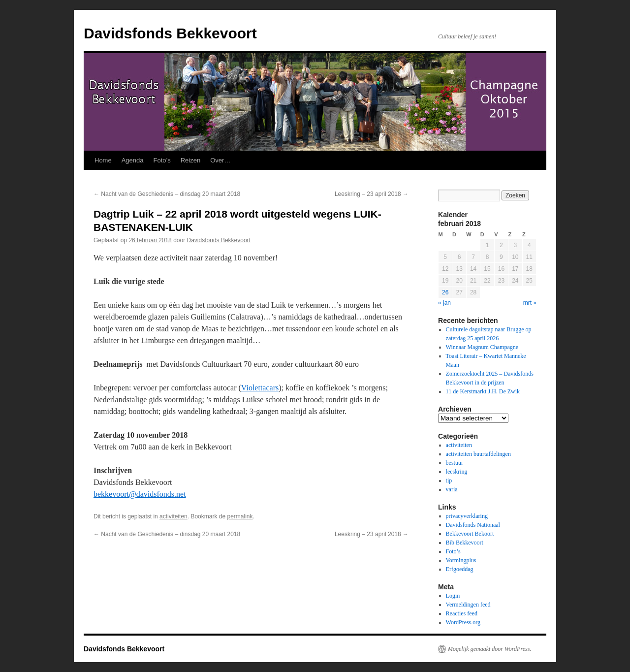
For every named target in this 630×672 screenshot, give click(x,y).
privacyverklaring (467, 516)
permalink (240, 516)
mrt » (530, 303)
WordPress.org (463, 622)
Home (103, 160)
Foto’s (162, 160)
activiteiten (173, 516)
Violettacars (260, 388)
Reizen (190, 160)
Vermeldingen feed (468, 605)
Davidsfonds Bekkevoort (170, 33)
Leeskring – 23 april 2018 (372, 194)
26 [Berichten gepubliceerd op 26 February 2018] (445, 292)
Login (453, 596)
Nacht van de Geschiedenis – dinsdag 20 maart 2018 (167, 194)
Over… (220, 160)
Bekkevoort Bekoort (470, 534)
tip (449, 480)
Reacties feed (462, 613)
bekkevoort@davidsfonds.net (140, 494)
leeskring (457, 472)
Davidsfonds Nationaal (473, 525)
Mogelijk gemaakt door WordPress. (489, 649)
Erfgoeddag (460, 569)
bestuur (455, 463)
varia (452, 489)
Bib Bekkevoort (465, 543)
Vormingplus (461, 560)
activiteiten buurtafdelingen (478, 454)
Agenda (133, 160)
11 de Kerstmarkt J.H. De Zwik (483, 391)
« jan (444, 303)
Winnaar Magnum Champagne (482, 347)
